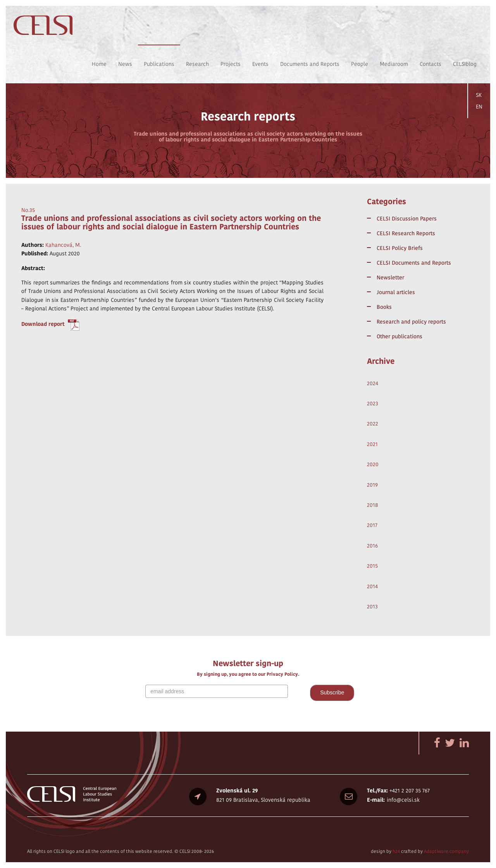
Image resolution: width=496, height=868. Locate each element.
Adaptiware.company (446, 851)
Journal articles (396, 292)
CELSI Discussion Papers (407, 219)
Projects (231, 64)
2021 (372, 444)
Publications (159, 64)
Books (384, 307)
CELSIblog (465, 64)
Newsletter (390, 277)
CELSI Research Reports (406, 233)
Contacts (431, 64)
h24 (396, 851)
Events (260, 64)
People (360, 64)
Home (99, 64)
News (125, 64)
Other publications (400, 336)
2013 (372, 606)
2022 (373, 424)
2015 (372, 566)
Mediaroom (394, 64)
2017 (372, 525)
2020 (373, 464)
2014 (372, 586)
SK (479, 95)
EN (479, 107)
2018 (373, 505)
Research (197, 64)
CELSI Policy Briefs (400, 248)
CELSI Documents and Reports (414, 263)
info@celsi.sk (403, 800)
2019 (372, 485)
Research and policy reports (411, 322)
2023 (373, 403)
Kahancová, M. (63, 245)
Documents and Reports (310, 64)
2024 (373, 383)
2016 (372, 546)
